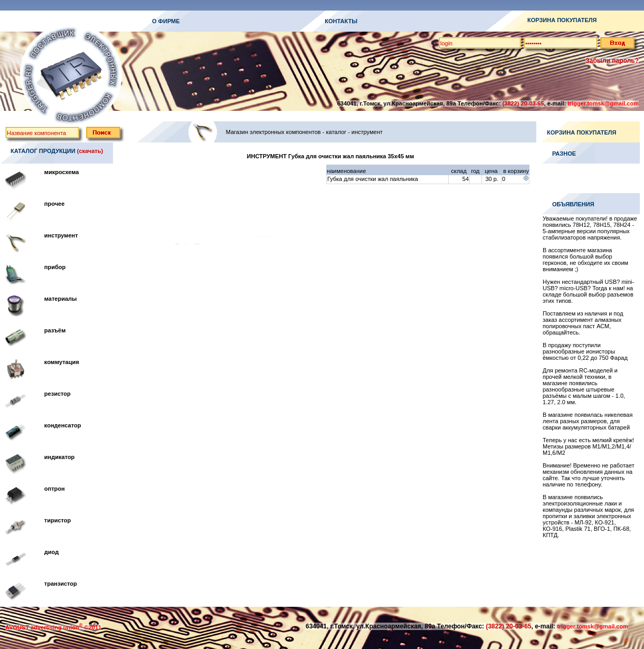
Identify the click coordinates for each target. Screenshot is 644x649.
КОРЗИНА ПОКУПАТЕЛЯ (562, 20)
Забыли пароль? (612, 61)
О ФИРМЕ (166, 21)
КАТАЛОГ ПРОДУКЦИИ (43, 151)
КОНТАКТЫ (341, 21)
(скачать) (90, 151)
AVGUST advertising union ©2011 (53, 627)
